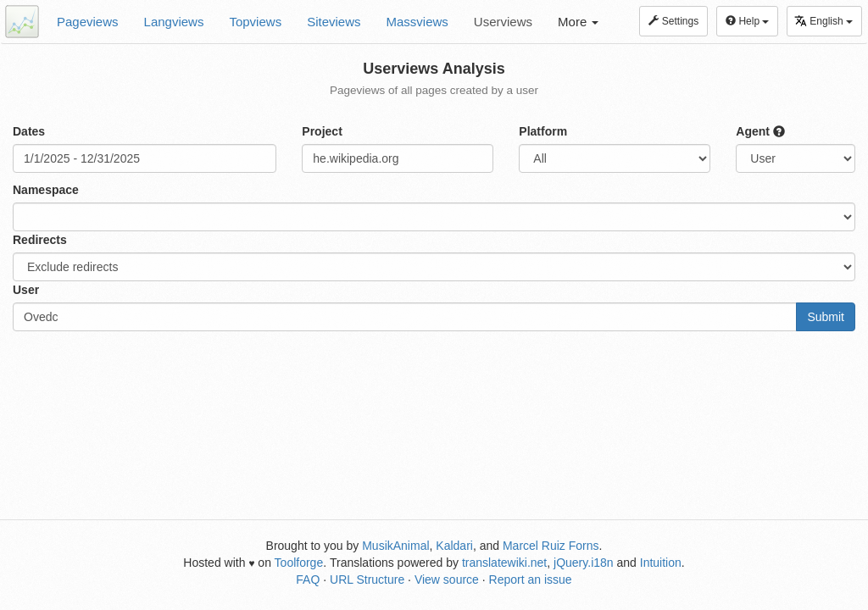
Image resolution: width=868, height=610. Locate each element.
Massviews (417, 22)
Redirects (40, 240)
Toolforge (299, 563)
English (823, 21)
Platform (543, 131)
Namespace (46, 190)
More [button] (578, 22)
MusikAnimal (395, 546)
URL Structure (367, 579)
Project (322, 131)
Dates (29, 131)
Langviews (174, 22)
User (26, 290)
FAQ (308, 579)
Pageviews (88, 22)
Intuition (661, 563)
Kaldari (454, 546)
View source (447, 579)
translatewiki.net (504, 563)
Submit (826, 317)
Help (747, 21)
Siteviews (334, 22)
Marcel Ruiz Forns (551, 546)
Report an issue (531, 579)
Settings (673, 21)
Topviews (255, 22)
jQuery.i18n (584, 563)
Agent (760, 131)
